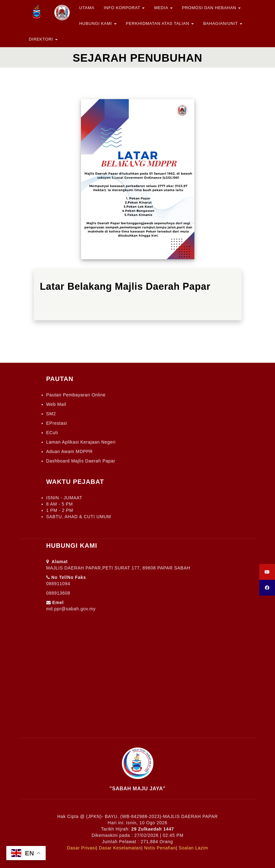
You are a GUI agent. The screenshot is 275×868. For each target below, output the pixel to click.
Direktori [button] (43, 39)
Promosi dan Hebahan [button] (212, 8)
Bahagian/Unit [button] (223, 23)
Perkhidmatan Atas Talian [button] (160, 23)
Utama (87, 8)
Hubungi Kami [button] (98, 23)
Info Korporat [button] (124, 8)
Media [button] (163, 8)
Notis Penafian (160, 848)
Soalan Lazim (193, 848)
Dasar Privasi (81, 848)
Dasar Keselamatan (120, 848)
